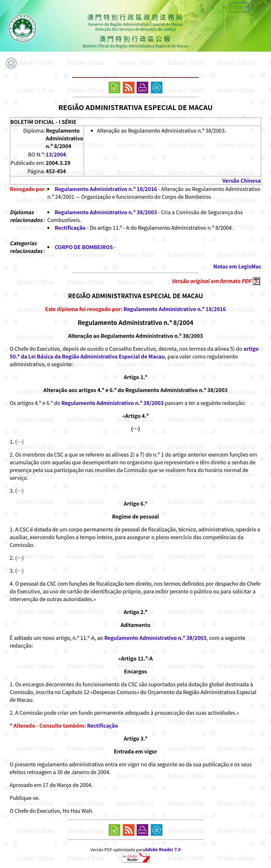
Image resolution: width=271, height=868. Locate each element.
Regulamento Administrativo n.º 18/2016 (106, 189)
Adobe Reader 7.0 (163, 849)
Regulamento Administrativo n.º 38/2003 (106, 212)
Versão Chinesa (242, 180)
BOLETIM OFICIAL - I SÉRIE (43, 122)
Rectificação (70, 227)
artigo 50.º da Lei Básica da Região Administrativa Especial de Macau (134, 352)
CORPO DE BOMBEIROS (84, 247)
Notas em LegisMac (237, 266)
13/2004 (56, 154)
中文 (239, 7)
